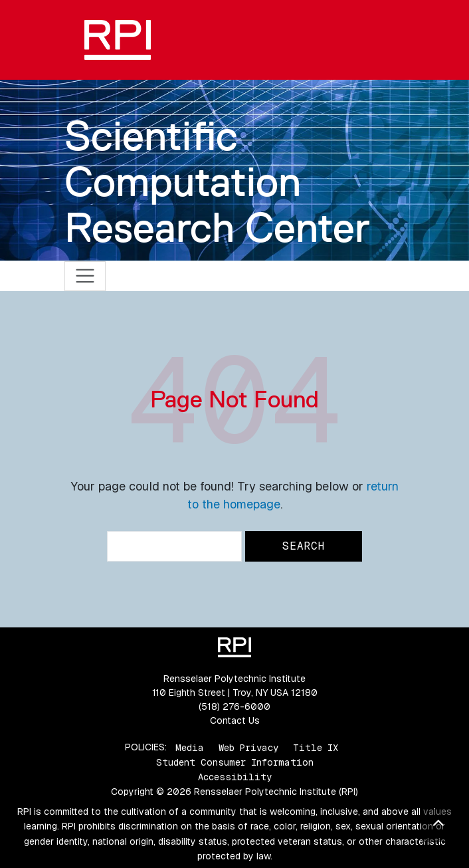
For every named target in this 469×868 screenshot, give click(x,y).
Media (190, 747)
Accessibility (235, 777)
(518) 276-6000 (234, 706)
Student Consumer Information (235, 762)
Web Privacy (248, 747)
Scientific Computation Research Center (217, 182)
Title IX (316, 747)
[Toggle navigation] (85, 276)
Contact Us (235, 720)
